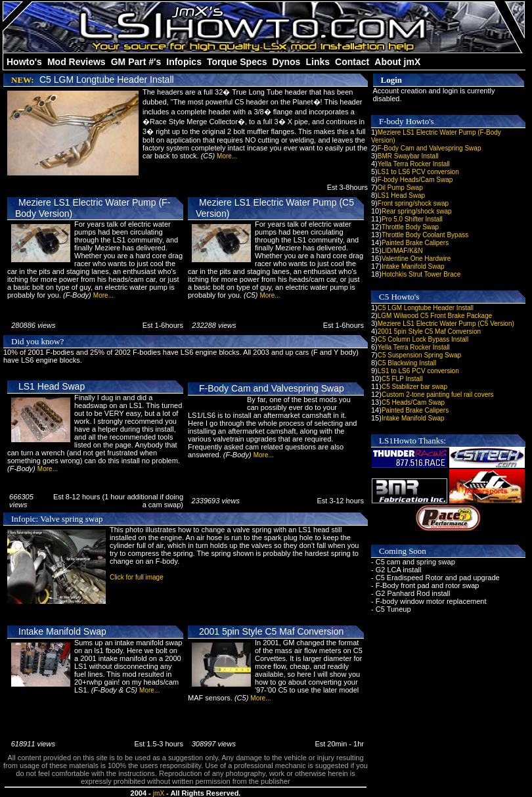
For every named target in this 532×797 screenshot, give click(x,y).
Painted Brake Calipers (415, 243)
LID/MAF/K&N (402, 251)
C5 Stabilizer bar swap (414, 387)
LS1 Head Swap (52, 386)
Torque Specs (237, 62)
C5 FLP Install (402, 379)
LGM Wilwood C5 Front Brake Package (435, 316)
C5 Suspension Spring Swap (419, 355)
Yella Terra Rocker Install (414, 164)
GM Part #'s (136, 62)
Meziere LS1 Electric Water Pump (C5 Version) (446, 324)
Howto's (24, 62)
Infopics (184, 62)
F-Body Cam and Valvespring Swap (272, 388)
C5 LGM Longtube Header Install (107, 80)
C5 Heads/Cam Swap (413, 402)
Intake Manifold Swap (62, 631)
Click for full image (137, 577)
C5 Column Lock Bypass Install (423, 339)
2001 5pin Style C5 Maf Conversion (271, 631)
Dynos (287, 62)
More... (227, 156)
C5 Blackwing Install (407, 363)
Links (318, 62)
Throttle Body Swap (410, 227)
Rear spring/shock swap (417, 211)
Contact (352, 62)
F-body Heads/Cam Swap (415, 180)
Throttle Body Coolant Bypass (425, 235)
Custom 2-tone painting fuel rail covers (438, 395)
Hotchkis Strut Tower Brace (421, 274)
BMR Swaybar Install (408, 156)
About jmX (397, 62)
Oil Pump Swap (400, 188)
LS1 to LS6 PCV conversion (418, 172)
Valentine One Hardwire (416, 259)
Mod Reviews (77, 62)
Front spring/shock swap (413, 203)
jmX (159, 793)
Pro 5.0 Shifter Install (412, 219)
